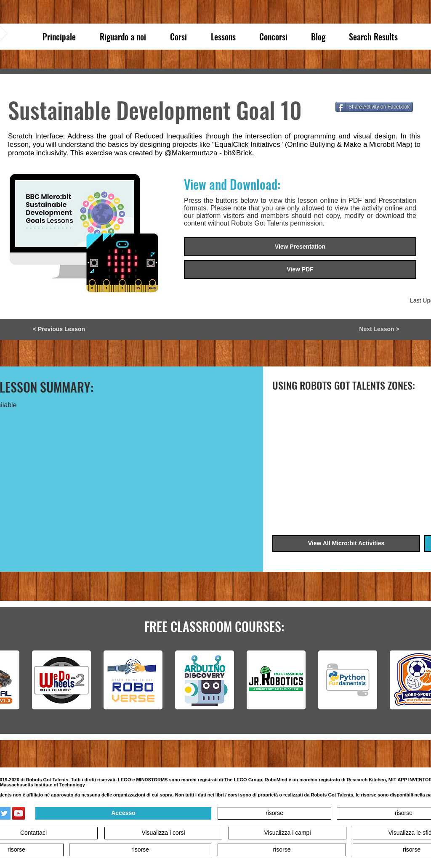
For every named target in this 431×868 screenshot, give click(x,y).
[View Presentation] (300, 247)
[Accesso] (123, 813)
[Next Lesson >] (379, 329)
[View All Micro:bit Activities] (346, 544)
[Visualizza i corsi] (163, 833)
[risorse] (274, 813)
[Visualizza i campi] (287, 833)
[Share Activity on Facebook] (374, 107)
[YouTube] (19, 813)
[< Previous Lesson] (59, 329)
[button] (300, 269)
